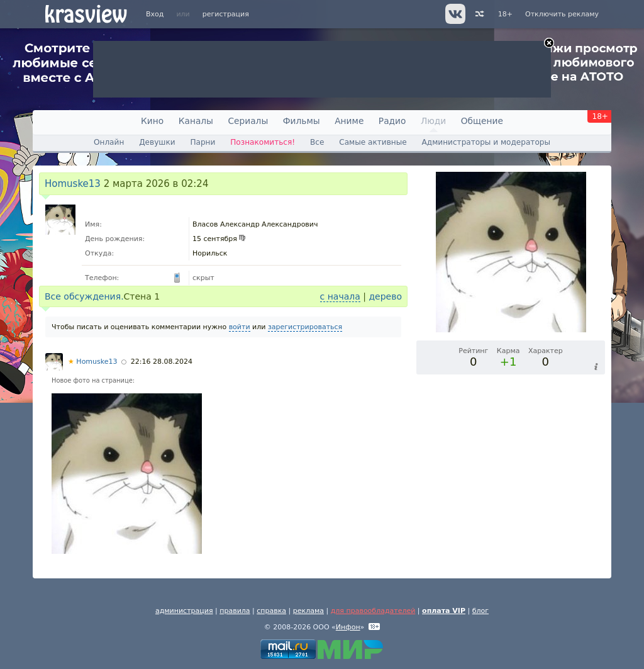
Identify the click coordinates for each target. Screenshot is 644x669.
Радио (392, 121)
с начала (340, 296)
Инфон (348, 627)
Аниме (349, 121)
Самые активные (373, 142)
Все (317, 142)
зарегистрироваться (305, 327)
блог (480, 611)
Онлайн (109, 142)
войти (240, 327)
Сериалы (248, 121)
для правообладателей (373, 611)
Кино (152, 121)
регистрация (226, 14)
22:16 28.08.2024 (162, 362)
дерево (385, 296)
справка (271, 611)
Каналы (196, 121)
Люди (433, 121)
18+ (505, 14)
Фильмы (302, 121)
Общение (482, 121)
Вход (155, 14)
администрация (184, 611)
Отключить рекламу (562, 14)
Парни (203, 142)
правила (235, 611)
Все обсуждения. (84, 296)
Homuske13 (73, 184)
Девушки (157, 142)
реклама (308, 611)
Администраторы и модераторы (486, 142)
